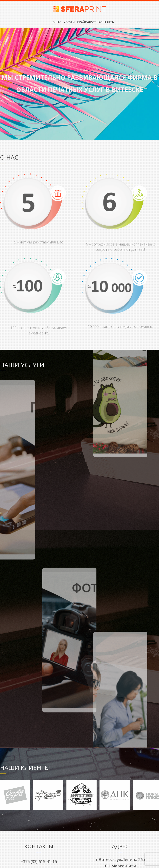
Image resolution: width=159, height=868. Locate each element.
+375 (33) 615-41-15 (39, 634)
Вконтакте (39, 663)
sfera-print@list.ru (39, 644)
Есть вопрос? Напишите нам (80, 723)
